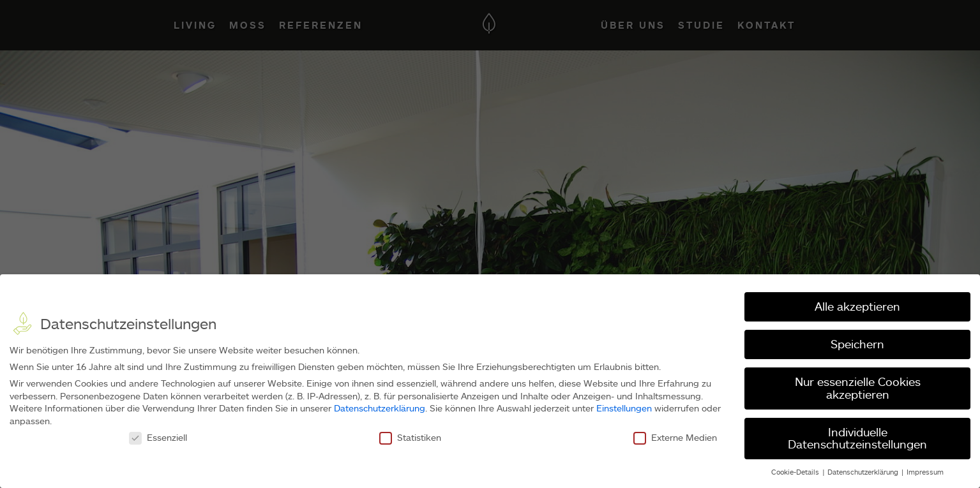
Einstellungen (624, 408)
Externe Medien (675, 437)
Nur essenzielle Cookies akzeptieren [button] (858, 388)
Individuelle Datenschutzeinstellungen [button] (857, 438)
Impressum (925, 472)
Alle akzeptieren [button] (857, 306)
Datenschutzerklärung (380, 408)
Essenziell (158, 437)
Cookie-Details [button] (796, 472)
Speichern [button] (857, 344)
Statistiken (410, 437)
